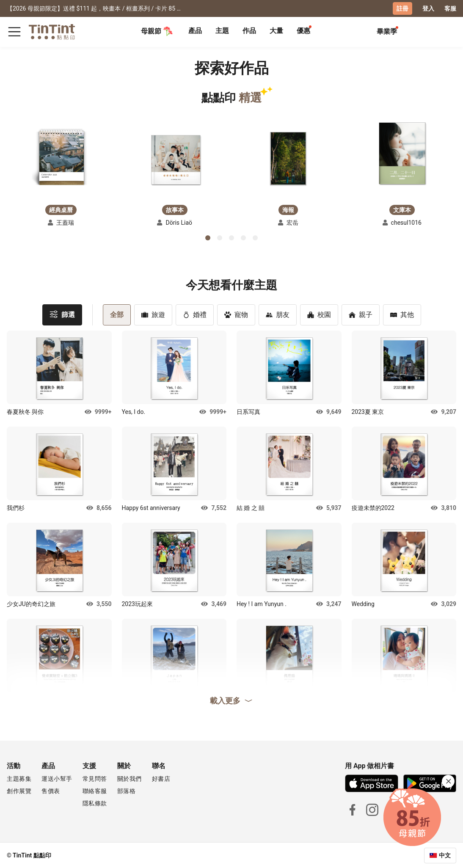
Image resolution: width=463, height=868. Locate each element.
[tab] (195, 32)
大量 (276, 31)
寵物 (236, 314)
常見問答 (95, 778)
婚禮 (195, 314)
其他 (402, 314)
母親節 (157, 31)
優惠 (303, 31)
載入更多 (231, 700)
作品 (249, 31)
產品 (195, 31)
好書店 (161, 778)
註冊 (402, 8)
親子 (361, 314)
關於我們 (130, 778)
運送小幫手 (57, 778)
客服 (450, 8)
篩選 (62, 314)
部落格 (127, 791)
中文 (445, 855)
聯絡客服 (95, 791)
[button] (61, 158)
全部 (117, 314)
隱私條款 (95, 803)
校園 (319, 314)
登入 (428, 8)
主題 (222, 31)
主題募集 (19, 778)
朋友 (278, 314)
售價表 (51, 791)
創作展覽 (19, 791)
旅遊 (153, 314)
